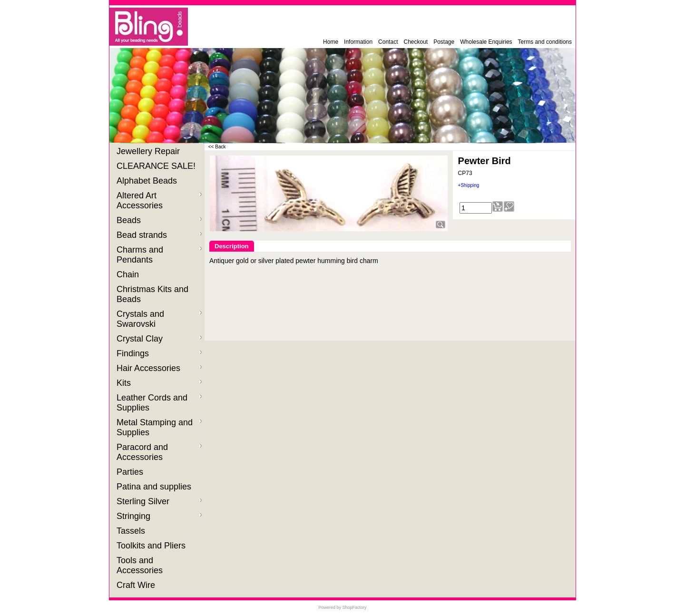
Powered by (330, 607)
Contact (388, 42)
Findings (159, 353)
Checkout (416, 42)
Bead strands (159, 235)
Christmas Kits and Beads (152, 294)
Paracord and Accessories (159, 452)
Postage (444, 42)
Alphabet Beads (148, 181)
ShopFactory (354, 607)
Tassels (132, 531)
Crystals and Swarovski (159, 319)
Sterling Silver (159, 501)
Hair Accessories (159, 368)
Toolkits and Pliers (152, 546)
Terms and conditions (545, 42)
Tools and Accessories (141, 565)
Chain (129, 274)
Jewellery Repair (149, 151)
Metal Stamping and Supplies (159, 427)
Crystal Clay (159, 339)
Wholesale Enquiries (486, 42)
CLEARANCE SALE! (157, 166)
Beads (159, 220)
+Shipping (469, 185)
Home (331, 42)
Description (232, 246)
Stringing (159, 516)
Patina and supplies (155, 487)
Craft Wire (137, 585)
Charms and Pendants (159, 255)
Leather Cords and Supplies (159, 403)
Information (358, 42)
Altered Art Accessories (159, 200)
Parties (131, 472)
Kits (159, 383)
